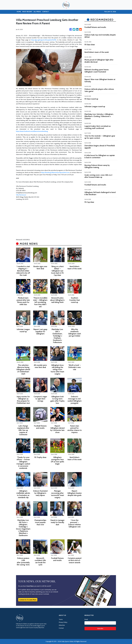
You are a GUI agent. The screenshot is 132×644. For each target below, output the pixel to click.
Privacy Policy (63, 622)
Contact (61, 628)
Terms (61, 619)
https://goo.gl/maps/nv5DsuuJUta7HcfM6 (44, 40)
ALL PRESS (37, 12)
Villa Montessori (21, 195)
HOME (19, 12)
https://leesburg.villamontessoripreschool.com (55, 172)
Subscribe (100, 629)
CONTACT (46, 12)
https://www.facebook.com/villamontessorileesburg (32, 131)
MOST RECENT (27, 12)
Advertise (62, 625)
